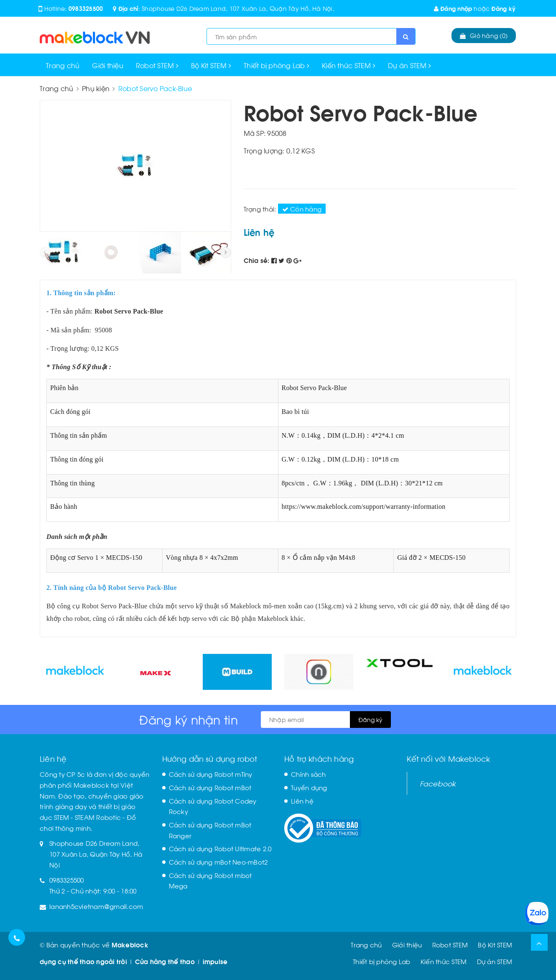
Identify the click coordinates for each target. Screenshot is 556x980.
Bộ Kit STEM (211, 65)
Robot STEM (157, 65)
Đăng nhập (453, 8)
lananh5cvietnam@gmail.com (96, 906)
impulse (215, 961)
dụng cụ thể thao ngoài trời (83, 961)
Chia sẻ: (257, 260)
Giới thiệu (108, 65)
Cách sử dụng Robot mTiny (211, 774)
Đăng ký (503, 8)
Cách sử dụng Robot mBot (210, 787)
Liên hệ (302, 801)
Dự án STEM (409, 65)
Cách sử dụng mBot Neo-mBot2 (218, 862)
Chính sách (309, 774)
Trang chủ (63, 65)
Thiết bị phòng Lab (277, 65)
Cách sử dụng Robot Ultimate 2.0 (220, 848)
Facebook (438, 783)
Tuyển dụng (309, 787)
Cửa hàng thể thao (165, 961)
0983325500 (86, 8)
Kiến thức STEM (349, 65)
